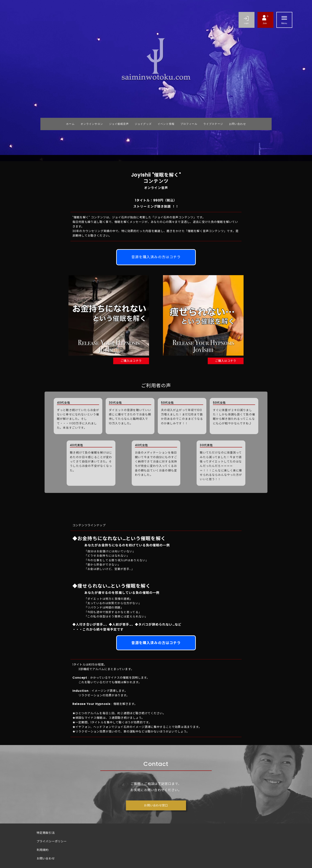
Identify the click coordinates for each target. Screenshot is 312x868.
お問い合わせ (46, 858)
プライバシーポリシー (52, 841)
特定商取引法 (46, 833)
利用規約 (43, 850)
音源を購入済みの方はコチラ (156, 257)
